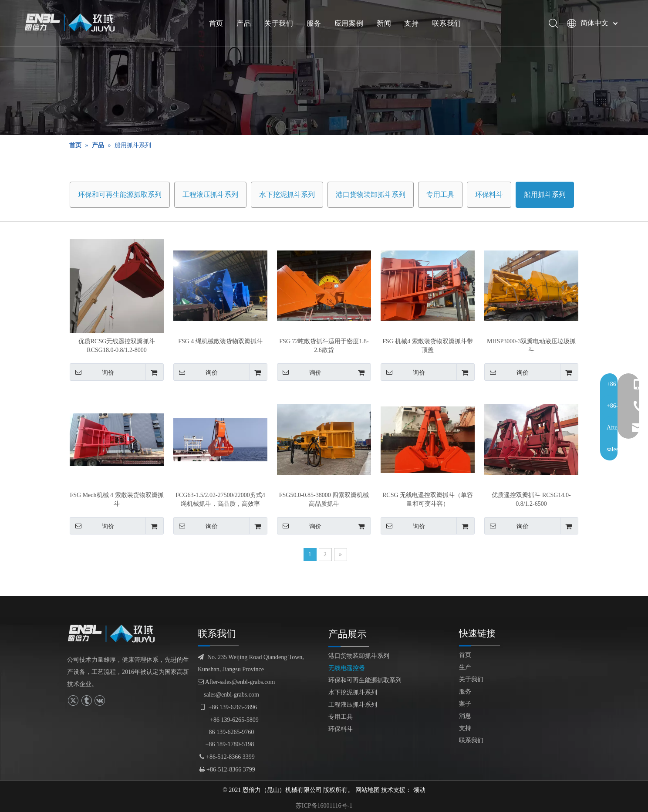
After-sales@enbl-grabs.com (236, 682)
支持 (414, 24)
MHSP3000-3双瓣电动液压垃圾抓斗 (531, 346)
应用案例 (351, 24)
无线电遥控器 (347, 668)
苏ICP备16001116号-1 (324, 806)
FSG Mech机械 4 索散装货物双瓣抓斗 (116, 499)
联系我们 (449, 24)
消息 (465, 716)
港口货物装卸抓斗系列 (371, 195)
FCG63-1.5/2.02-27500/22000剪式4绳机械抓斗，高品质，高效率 (220, 499)
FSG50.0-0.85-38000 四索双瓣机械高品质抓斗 (324, 499)
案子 (465, 704)
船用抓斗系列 (545, 195)
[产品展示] (324, 68)
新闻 (386, 24)
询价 (92, 372)
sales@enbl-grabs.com (231, 695)
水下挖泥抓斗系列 (287, 195)
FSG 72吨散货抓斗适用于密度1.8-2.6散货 (324, 346)
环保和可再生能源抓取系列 (120, 195)
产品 (246, 24)
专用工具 (440, 195)
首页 (219, 24)
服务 (317, 24)
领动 (419, 790)
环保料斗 (489, 195)
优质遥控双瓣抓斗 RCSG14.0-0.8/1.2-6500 (531, 499)
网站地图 (368, 790)
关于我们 (281, 24)
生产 (465, 667)
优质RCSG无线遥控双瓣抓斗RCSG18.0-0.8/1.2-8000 (117, 346)
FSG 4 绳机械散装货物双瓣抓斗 (220, 341)
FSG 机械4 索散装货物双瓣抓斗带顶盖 (428, 346)
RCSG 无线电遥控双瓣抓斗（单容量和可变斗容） (428, 499)
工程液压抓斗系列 (210, 195)
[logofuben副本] (115, 633)
